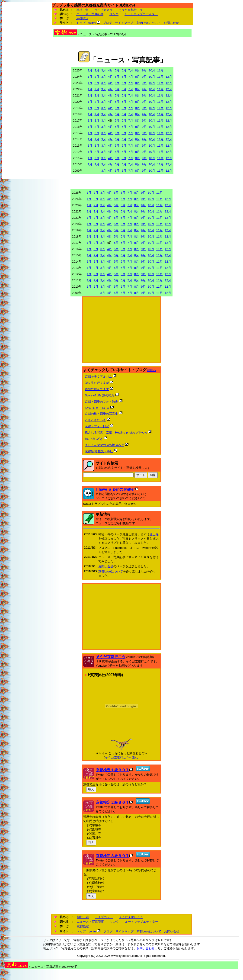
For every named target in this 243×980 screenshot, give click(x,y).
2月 (97, 70)
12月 (169, 77)
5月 (117, 70)
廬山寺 (154, 534)
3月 (104, 70)
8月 (137, 70)
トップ (81, 23)
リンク (114, 14)
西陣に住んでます (97, 389)
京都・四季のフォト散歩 (101, 402)
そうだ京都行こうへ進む (122, 757)
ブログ (107, 23)
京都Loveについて (148, 23)
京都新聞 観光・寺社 (99, 451)
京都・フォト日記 (97, 426)
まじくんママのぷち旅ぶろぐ (104, 445)
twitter (92, 23)
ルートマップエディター (141, 14)
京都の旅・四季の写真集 (101, 414)
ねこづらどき (94, 439)
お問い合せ (171, 23)
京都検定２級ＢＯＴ (112, 802)
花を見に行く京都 (97, 383)
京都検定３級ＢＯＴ (112, 856)
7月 (131, 70)
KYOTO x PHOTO (97, 408)
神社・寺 (82, 10)
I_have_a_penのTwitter (115, 489)
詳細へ (152, 370)
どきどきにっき (95, 420)
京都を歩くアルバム (98, 377)
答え (91, 789)
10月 (152, 70)
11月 (160, 70)
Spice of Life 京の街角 (100, 395)
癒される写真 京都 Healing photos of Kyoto (116, 432)
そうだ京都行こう (131, 10)
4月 (110, 70)
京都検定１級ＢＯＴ (112, 770)
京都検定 (82, 18)
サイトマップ (124, 23)
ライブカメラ (103, 10)
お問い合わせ (146, 948)
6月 (124, 70)
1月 (90, 70)
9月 (144, 70)
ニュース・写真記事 (90, 14)
